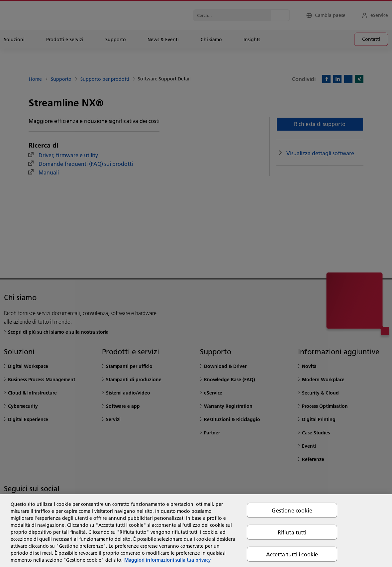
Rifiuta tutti (292, 532)
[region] (196, 531)
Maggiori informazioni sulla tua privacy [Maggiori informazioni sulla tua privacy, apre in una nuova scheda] (167, 560)
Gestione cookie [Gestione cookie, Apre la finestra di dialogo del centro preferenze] (292, 510)
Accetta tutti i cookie (292, 554)
